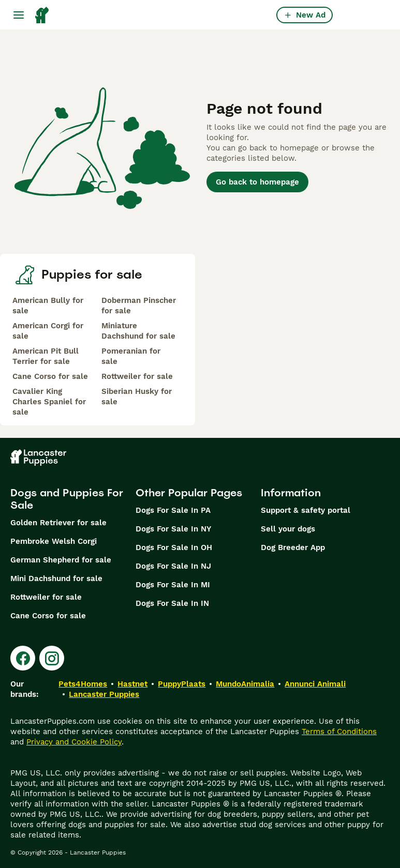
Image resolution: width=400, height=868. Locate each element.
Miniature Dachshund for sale (138, 331)
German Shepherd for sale (61, 560)
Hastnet (132, 684)
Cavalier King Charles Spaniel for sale (49, 402)
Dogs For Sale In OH (174, 547)
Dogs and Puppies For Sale (67, 499)
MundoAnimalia (245, 684)
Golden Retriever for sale (58, 523)
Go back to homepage (257, 182)
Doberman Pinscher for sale (139, 306)
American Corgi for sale (48, 331)
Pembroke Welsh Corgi (54, 541)
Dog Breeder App (293, 547)
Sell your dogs (288, 529)
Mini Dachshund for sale (56, 578)
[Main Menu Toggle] (19, 15)
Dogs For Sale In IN (172, 603)
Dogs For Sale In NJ (173, 566)
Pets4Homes (83, 684)
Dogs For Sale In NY (173, 529)
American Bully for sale (48, 306)
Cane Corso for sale (50, 376)
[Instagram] (52, 658)
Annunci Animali (315, 684)
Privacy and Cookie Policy (74, 742)
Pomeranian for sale (131, 356)
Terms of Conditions (339, 732)
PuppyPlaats (182, 684)
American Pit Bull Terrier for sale (46, 356)
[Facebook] (23, 658)
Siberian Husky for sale (137, 397)
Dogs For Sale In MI (173, 585)
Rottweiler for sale (137, 376)
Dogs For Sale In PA (173, 510)
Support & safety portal (306, 510)
